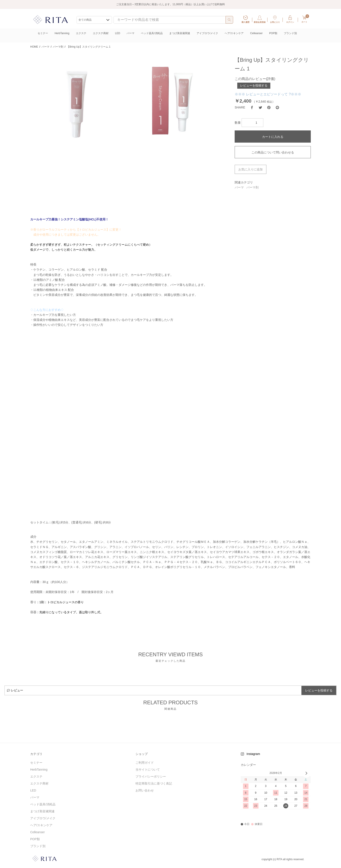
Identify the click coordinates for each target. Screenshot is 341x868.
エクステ (81, 33)
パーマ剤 (252, 187)
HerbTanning (62, 33)
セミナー (43, 33)
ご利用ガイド (145, 763)
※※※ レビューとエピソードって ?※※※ (268, 94)
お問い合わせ (145, 790)
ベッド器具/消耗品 (152, 33)
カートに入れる (273, 137)
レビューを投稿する (254, 85)
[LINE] (277, 107)
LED (118, 33)
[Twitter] (260, 107)
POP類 (273, 33)
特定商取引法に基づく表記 (154, 783)
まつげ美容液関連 (180, 33)
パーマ (130, 33)
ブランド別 (290, 33)
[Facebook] (252, 107)
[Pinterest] (269, 107)
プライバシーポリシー (151, 776)
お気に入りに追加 (251, 169)
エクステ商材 (101, 33)
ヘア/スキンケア (234, 33)
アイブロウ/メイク (207, 33)
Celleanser (256, 33)
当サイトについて (148, 770)
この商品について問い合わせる (273, 152)
